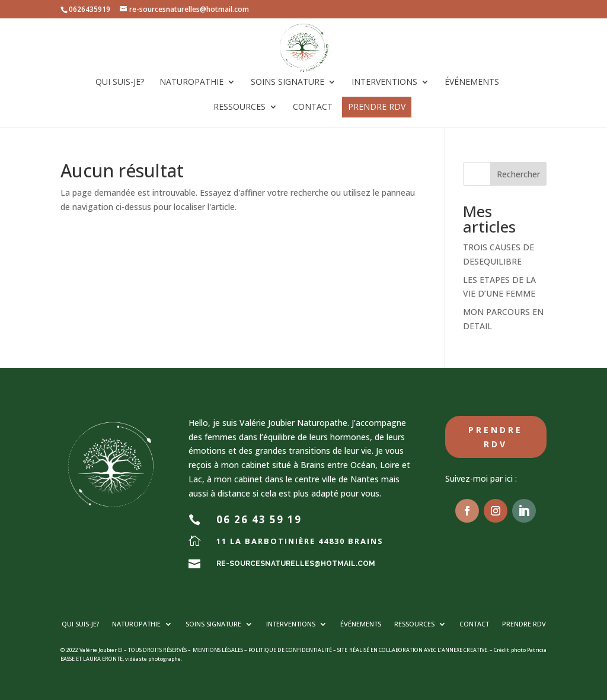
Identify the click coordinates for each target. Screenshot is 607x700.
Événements (472, 82)
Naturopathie (191, 82)
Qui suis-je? (120, 82)
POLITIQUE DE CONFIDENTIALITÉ (290, 650)
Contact (313, 107)
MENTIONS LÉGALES (218, 650)
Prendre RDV (496, 437)
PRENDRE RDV (377, 106)
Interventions (384, 82)
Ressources (239, 107)
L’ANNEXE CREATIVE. (463, 650)
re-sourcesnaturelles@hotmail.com (296, 564)
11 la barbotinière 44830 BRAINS (300, 541)
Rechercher (518, 174)
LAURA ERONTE (103, 659)
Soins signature (287, 82)
